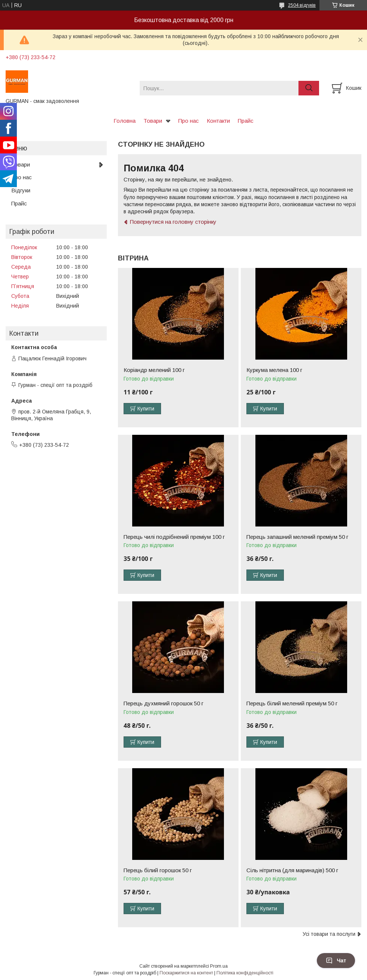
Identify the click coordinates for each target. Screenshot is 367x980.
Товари (153, 121)
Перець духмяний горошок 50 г (163, 703)
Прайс (246, 121)
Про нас (189, 121)
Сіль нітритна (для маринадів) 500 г (292, 870)
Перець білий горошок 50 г (158, 870)
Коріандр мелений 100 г (154, 370)
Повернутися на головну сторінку (173, 222)
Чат (336, 961)
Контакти (218, 121)
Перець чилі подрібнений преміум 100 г (174, 537)
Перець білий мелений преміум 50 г (292, 703)
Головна (125, 121)
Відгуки (21, 190)
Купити (146, 409)
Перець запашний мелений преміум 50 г (297, 537)
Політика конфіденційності (245, 973)
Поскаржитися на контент (186, 973)
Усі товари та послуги (329, 934)
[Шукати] (309, 88)
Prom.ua (219, 966)
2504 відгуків (302, 5)
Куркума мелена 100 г (274, 370)
